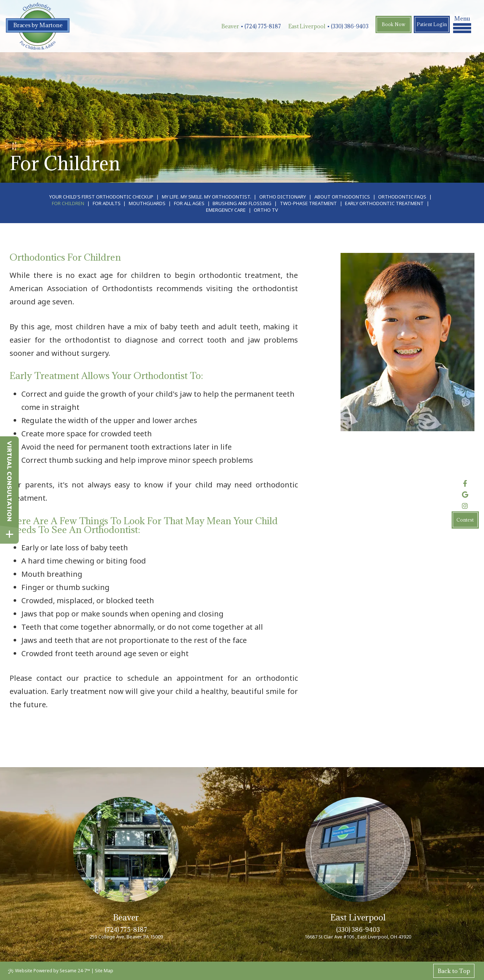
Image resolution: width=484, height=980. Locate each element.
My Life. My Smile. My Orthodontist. (207, 197)
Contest (465, 520)
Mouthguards (147, 203)
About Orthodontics (342, 197)
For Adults (107, 203)
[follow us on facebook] (465, 483)
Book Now (394, 24)
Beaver (230, 26)
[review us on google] (465, 494)
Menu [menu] (462, 24)
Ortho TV (266, 210)
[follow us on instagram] (465, 506)
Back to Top (454, 971)
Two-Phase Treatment (308, 203)
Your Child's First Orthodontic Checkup (101, 197)
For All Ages (189, 203)
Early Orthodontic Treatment (384, 203)
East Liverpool (307, 26)
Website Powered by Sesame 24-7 (49, 971)
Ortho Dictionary (283, 197)
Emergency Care (226, 210)
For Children (68, 203)
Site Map (104, 971)
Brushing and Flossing (242, 203)
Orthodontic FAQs (402, 197)
